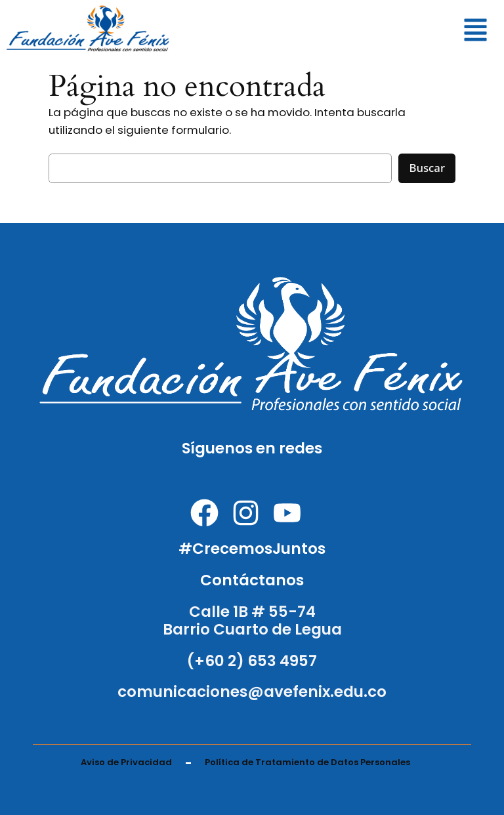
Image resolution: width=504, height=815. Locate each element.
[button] (476, 32)
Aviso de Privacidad (126, 762)
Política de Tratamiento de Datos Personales (307, 762)
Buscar (427, 168)
